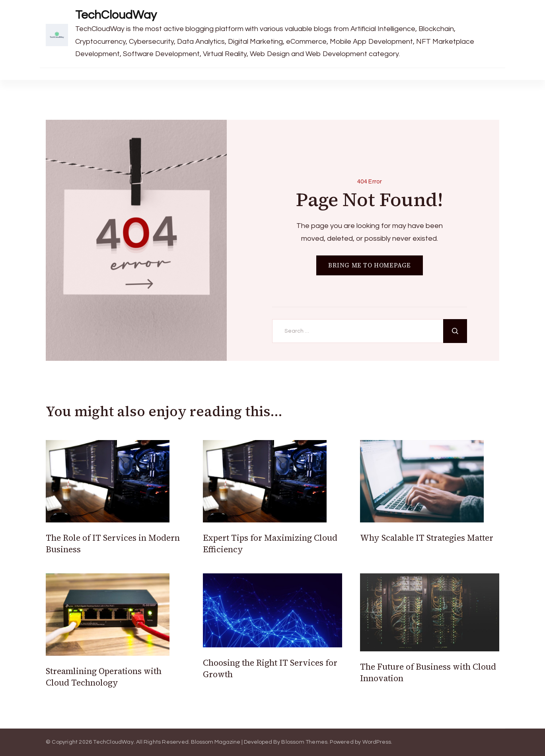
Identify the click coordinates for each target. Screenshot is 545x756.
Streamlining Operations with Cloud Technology (104, 677)
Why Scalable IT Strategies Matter (427, 538)
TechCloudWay (116, 15)
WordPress (377, 742)
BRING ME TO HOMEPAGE (370, 265)
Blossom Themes (304, 742)
